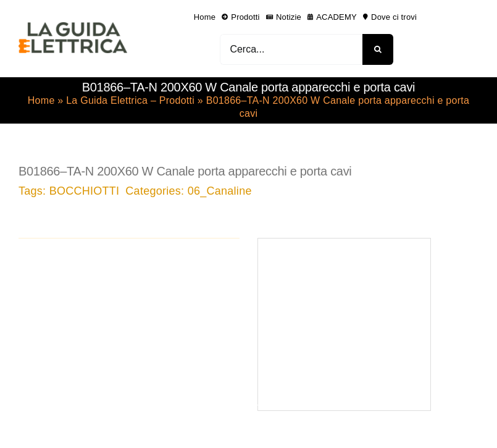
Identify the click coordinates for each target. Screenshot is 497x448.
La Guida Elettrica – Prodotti (130, 100)
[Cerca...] (291, 49)
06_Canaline (220, 191)
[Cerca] (378, 49)
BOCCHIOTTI (85, 191)
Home (41, 100)
